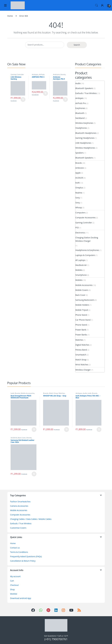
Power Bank (81, 330)
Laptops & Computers (85, 255)
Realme (79, 193)
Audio (78, 83)
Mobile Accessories (84, 285)
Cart (12, 581)
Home (10, 16)
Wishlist (14, 594)
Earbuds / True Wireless (86, 93)
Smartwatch (81, 355)
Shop (12, 589)
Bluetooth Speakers (84, 88)
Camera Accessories (19, 506)
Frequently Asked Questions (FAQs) (26, 556)
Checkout (14, 585)
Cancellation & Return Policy (23, 561)
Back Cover (80, 295)
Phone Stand (81, 315)
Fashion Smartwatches (20, 502)
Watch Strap (81, 360)
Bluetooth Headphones (86, 133)
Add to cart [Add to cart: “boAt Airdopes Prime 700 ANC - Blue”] (99, 430)
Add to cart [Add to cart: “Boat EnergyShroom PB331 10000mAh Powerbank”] (34, 430)
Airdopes (35, 74)
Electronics (80, 233)
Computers (80, 213)
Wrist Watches (82, 365)
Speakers (80, 153)
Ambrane (56, 74)
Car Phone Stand (83, 320)
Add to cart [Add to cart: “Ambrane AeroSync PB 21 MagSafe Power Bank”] (65, 99)
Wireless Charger (83, 370)
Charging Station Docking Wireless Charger (87, 239)
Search (96, 5)
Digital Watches (82, 345)
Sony (78, 198)
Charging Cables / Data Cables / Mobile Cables (31, 519)
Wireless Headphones (85, 148)
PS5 (77, 228)
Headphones (81, 128)
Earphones (80, 108)
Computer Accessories (85, 218)
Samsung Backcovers (85, 300)
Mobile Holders (82, 305)
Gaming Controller (17, 74)
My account (15, 576)
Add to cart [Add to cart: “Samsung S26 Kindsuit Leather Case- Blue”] (34, 474)
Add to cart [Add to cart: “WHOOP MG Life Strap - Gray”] (67, 430)
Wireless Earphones (84, 123)
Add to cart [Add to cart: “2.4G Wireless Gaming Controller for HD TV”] (23, 99)
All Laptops (80, 260)
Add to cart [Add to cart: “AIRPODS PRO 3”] (45, 93)
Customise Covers (18, 528)
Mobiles (79, 270)
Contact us (15, 548)
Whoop (79, 207)
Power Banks (81, 335)
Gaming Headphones (85, 138)
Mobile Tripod (82, 310)
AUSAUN (79, 178)
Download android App (21, 598)
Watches (79, 340)
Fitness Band (81, 350)
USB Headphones (83, 143)
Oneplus (79, 188)
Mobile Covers (82, 290)
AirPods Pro (81, 103)
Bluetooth (80, 113)
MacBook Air (81, 265)
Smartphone (81, 275)
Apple (78, 173)
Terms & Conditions (19, 552)
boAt (78, 183)
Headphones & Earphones (87, 250)
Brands (63, 74)
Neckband (80, 118)
